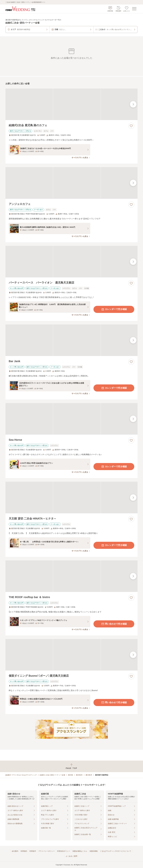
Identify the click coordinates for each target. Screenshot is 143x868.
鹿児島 (71, 775)
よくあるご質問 (71, 856)
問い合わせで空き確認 (114, 624)
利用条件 (33, 851)
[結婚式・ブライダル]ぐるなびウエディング (21, 775)
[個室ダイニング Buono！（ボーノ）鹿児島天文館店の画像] (71, 655)
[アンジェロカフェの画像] (71, 183)
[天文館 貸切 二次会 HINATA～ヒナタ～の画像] (71, 497)
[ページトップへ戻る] (71, 766)
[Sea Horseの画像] (71, 419)
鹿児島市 (79, 775)
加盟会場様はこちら (80, 851)
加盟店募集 (94, 851)
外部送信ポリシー (64, 851)
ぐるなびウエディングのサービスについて (116, 851)
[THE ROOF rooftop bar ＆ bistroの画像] (71, 576)
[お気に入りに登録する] (131, 126)
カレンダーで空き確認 (114, 309)
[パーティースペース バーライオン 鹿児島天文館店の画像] (71, 262)
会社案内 (15, 851)
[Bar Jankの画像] (71, 340)
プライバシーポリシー (47, 851)
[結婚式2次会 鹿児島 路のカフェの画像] (71, 104)
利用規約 (24, 851)
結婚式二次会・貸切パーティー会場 (52, 775)
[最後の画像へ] (133, 104)
